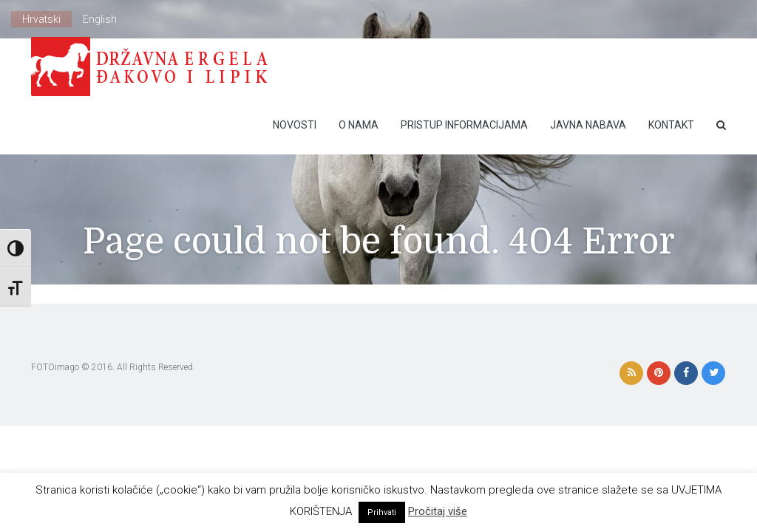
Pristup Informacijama (464, 125)
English (100, 19)
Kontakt (671, 125)
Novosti (295, 125)
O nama (359, 125)
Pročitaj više (438, 511)
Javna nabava (588, 125)
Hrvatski (41, 19)
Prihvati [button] (382, 512)
